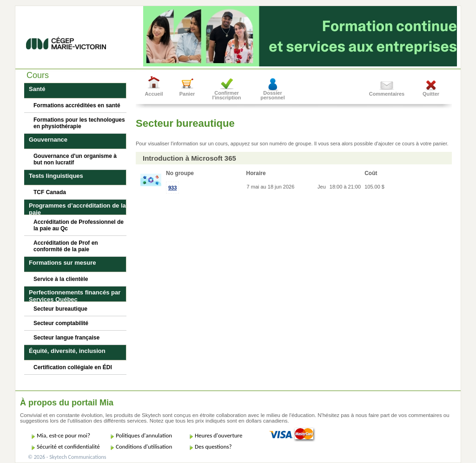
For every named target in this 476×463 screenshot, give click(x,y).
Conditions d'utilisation (144, 447)
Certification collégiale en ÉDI (73, 367)
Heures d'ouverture (218, 435)
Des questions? (213, 447)
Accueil (154, 94)
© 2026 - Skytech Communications (67, 457)
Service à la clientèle (61, 279)
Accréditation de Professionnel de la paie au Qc (79, 225)
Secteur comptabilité (61, 323)
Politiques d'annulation (144, 435)
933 (172, 188)
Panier (187, 94)
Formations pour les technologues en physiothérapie (79, 123)
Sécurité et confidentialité (68, 447)
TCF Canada (50, 192)
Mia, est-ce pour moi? (63, 435)
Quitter (431, 94)
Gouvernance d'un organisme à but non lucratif (75, 159)
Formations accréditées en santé (77, 105)
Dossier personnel (273, 95)
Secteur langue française (66, 338)
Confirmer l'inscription (227, 95)
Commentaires (387, 94)
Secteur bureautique (60, 309)
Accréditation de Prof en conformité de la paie (66, 246)
